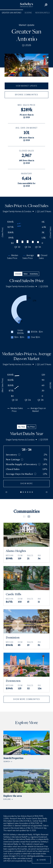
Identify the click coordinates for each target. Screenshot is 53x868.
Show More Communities (26, 699)
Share (41, 860)
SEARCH (26, 747)
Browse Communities (26, 95)
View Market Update (26, 86)
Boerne (28, 13)
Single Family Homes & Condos (18, 212)
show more (26, 484)
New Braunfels (42, 13)
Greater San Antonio (12, 13)
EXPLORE (26, 784)
